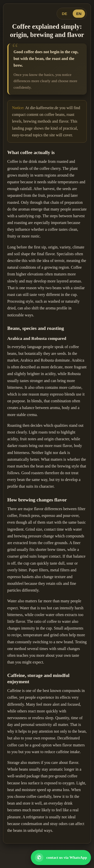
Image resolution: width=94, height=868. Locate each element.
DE (65, 14)
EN (79, 14)
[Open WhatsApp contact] (61, 858)
